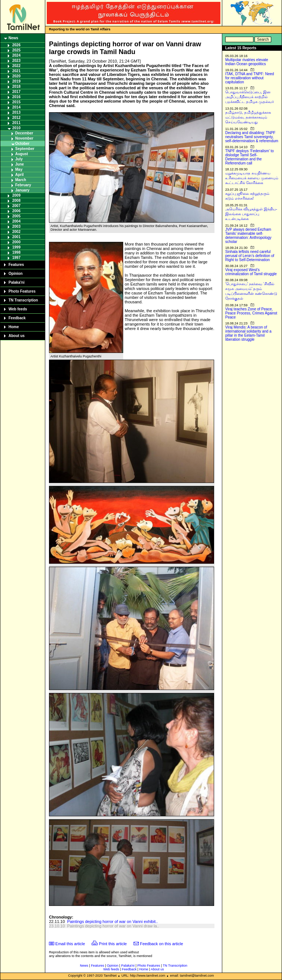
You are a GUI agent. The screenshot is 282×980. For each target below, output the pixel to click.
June (19, 164)
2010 (16, 128)
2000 (16, 242)
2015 (16, 102)
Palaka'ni (17, 282)
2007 (16, 206)
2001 (16, 237)
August (22, 154)
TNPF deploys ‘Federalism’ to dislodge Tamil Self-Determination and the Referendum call (250, 157)
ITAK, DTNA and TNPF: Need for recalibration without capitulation (250, 78)
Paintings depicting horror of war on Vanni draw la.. (113, 926)
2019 (16, 81)
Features (16, 265)
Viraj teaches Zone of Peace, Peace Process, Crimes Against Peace (251, 313)
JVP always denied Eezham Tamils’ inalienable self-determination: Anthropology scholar (248, 236)
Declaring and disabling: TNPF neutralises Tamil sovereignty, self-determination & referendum (252, 137)
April (19, 175)
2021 (16, 71)
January (22, 190)
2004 (16, 221)
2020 (16, 76)
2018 (16, 86)
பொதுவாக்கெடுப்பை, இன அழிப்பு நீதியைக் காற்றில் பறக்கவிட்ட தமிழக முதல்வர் (250, 97)
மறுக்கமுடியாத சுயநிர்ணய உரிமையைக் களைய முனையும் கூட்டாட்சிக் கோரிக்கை (252, 178)
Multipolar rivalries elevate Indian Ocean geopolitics (247, 62)
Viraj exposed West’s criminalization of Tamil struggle (251, 272)
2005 (16, 216)
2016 (16, 97)
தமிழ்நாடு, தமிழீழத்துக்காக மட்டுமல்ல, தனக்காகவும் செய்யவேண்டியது (248, 117)
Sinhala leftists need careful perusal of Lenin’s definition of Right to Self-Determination (250, 256)
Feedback (17, 318)
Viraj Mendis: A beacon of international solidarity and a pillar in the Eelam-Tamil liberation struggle (248, 333)
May (19, 169)
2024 (16, 55)
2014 (16, 107)
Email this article (70, 944)
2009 (16, 195)
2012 (16, 118)
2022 (16, 66)
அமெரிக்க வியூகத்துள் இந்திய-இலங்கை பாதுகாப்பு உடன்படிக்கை (251, 214)
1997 (16, 258)
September (25, 149)
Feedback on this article (161, 944)
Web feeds (18, 309)
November (24, 138)
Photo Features (22, 291)
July (19, 159)
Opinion (16, 274)
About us (17, 336)
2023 (16, 61)
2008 (16, 201)
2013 (16, 112)
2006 (16, 211)
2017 (16, 92)
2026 (16, 45)
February (23, 185)
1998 (16, 252)
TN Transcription (23, 300)
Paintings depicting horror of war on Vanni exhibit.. (112, 921)
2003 (16, 226)
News (13, 38)
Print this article (113, 944)
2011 (16, 123)
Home (14, 327)
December (24, 133)
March (21, 180)
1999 (16, 247)
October (22, 144)
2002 (16, 232)
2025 (16, 50)
